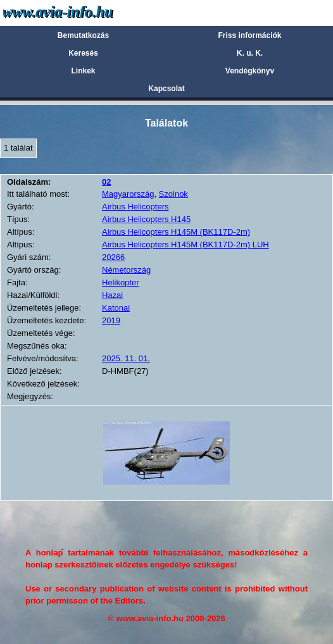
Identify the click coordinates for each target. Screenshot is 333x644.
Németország (126, 270)
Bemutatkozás (83, 35)
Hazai (112, 295)
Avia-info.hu (80, 12)
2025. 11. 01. (126, 358)
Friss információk (249, 35)
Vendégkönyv (250, 71)
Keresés (83, 53)
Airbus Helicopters (135, 207)
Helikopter (121, 282)
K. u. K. (250, 53)
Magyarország (128, 194)
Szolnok (173, 194)
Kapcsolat (166, 89)
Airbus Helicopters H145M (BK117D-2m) (176, 232)
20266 (113, 257)
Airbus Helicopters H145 (146, 219)
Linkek (83, 71)
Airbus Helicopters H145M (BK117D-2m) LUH (185, 245)
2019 (111, 320)
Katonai (116, 308)
